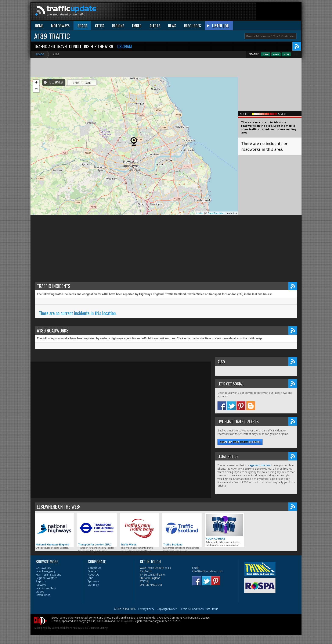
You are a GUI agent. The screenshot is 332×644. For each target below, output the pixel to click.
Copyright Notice (167, 609)
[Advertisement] (224, 12)
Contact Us (94, 568)
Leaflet (200, 213)
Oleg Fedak (59, 628)
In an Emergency (46, 571)
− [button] (36, 89)
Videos (40, 592)
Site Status (212, 609)
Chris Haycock (124, 621)
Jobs (91, 578)
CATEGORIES (43, 568)
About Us (93, 575)
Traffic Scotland (182, 530)
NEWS (172, 26)
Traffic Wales (140, 530)
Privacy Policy (146, 609)
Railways (41, 585)
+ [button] (36, 83)
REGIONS (118, 26)
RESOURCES (192, 26)
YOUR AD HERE (224, 527)
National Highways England (54, 530)
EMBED (137, 26)
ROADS (82, 26)
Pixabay (77, 628)
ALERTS (155, 26)
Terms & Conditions (192, 609)
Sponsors (94, 581)
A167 (285, 54)
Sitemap (93, 571)
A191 (295, 54)
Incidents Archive (46, 588)
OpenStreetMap (216, 213)
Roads (40, 54)
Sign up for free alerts (240, 442)
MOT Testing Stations (48, 575)
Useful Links (43, 595)
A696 (275, 54)
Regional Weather (46, 578)
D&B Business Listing (95, 628)
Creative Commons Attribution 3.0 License (184, 618)
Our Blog (93, 585)
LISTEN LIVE (220, 26)
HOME (39, 26)
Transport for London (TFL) (97, 530)
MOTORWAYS (60, 26)
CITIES (100, 26)
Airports (41, 581)
